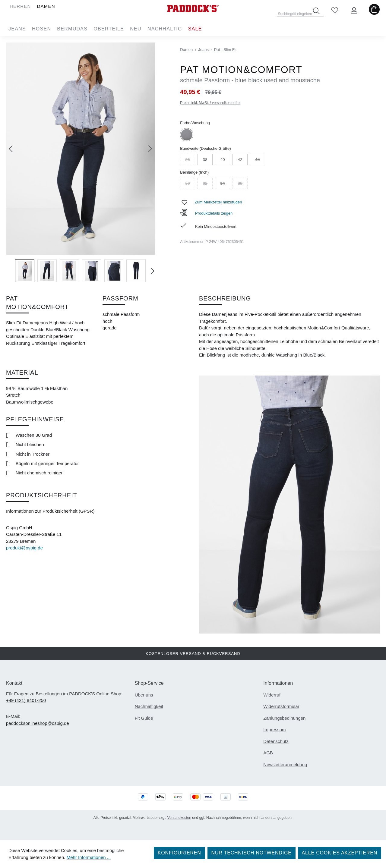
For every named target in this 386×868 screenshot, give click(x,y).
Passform (120, 298)
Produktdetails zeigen (206, 213)
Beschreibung (225, 298)
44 (260, 160)
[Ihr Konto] (354, 11)
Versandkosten (179, 818)
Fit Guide (144, 718)
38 (205, 160)
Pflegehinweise (35, 419)
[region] (80, 162)
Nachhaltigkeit (149, 706)
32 (208, 184)
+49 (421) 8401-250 (26, 700)
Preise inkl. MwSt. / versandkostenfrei (210, 103)
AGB (268, 753)
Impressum (274, 730)
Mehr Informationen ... (89, 857)
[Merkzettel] (335, 11)
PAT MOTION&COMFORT (37, 303)
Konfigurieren (179, 853)
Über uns (144, 695)
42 (240, 160)
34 (225, 184)
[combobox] (301, 12)
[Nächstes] (150, 149)
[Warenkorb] (374, 11)
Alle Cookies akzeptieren (340, 853)
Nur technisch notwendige (252, 853)
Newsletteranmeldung (285, 764)
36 (190, 160)
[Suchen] (316, 11)
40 (223, 160)
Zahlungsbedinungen (284, 718)
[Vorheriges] (11, 149)
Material (22, 373)
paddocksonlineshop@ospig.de (38, 723)
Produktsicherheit (42, 495)
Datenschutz (276, 741)
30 (190, 184)
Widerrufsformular (281, 706)
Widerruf (272, 695)
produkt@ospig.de (24, 548)
